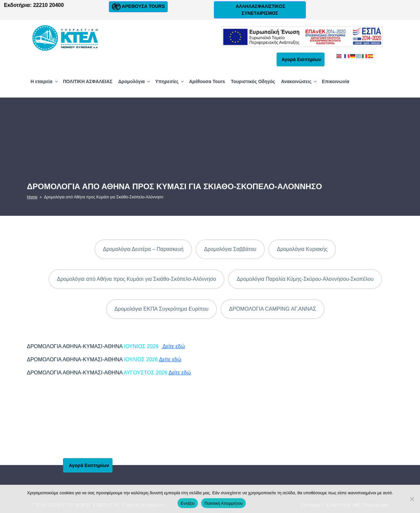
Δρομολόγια (135, 81)
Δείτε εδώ (173, 346)
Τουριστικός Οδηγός (253, 81)
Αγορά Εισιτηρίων (301, 59)
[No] (412, 499)
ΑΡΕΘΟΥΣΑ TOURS (138, 7)
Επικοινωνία (336, 81)
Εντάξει (188, 503)
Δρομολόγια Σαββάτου (230, 249)
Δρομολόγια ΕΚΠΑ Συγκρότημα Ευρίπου (162, 309)
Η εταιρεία (45, 81)
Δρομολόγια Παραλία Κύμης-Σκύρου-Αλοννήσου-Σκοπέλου (305, 279)
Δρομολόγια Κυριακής (302, 249)
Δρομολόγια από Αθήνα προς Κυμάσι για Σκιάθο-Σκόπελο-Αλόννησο (137, 279)
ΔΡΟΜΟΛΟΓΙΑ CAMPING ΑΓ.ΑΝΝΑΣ (273, 309)
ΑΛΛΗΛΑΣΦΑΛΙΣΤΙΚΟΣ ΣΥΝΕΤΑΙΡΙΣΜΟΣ (260, 10)
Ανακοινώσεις (299, 81)
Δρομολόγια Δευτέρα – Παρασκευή (143, 249)
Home (32, 197)
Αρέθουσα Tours (207, 81)
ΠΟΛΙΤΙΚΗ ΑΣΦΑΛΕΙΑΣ (88, 81)
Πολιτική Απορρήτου (223, 503)
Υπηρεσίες (170, 81)
